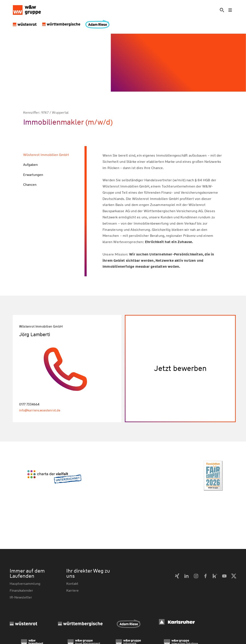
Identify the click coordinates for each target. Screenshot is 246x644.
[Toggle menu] (231, 10)
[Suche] (222, 10)
